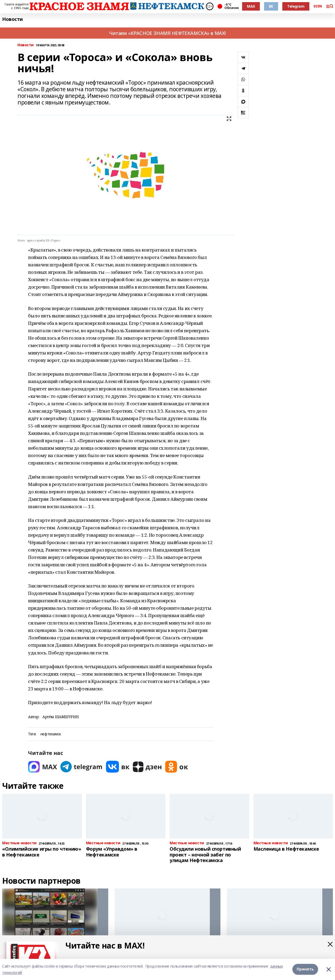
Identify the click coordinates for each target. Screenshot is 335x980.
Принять (305, 969)
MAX (251, 6)
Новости (12, 19)
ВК (271, 6)
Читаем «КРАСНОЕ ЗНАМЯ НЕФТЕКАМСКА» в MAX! (167, 33)
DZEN (318, 6)
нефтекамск (51, 734)
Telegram (296, 6)
